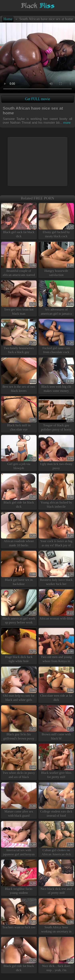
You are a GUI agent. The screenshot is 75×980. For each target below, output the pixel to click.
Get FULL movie (37, 99)
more (65, 123)
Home (8, 19)
